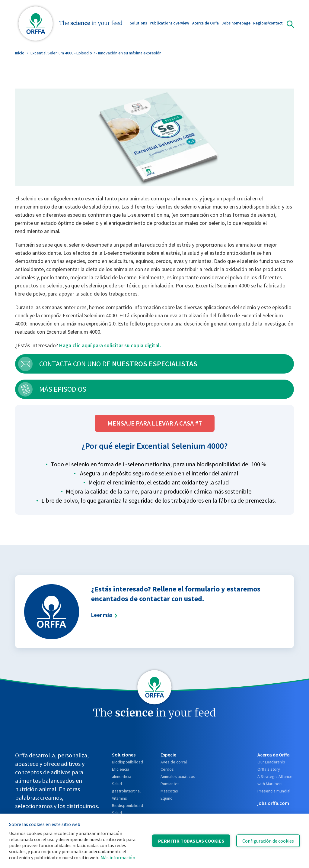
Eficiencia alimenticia (122, 773)
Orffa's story (269, 769)
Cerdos (167, 769)
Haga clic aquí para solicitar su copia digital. (110, 345)
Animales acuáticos (178, 776)
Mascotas (169, 791)
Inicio (20, 53)
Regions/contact (268, 24)
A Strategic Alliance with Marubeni (275, 780)
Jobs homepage (236, 24)
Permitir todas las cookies (191, 841)
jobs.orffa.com (273, 803)
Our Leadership (271, 762)
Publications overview (169, 24)
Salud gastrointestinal (126, 787)
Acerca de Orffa (205, 24)
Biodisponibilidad (127, 762)
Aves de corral (174, 762)
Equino (167, 798)
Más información (118, 857)
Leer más (104, 615)
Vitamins (119, 798)
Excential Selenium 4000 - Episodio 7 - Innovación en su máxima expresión (96, 53)
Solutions (138, 24)
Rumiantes (170, 784)
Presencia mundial (274, 791)
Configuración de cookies (268, 841)
